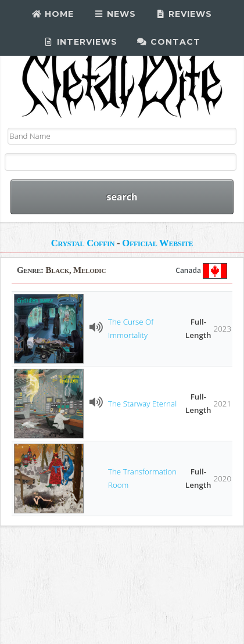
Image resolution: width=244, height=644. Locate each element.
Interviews (81, 42)
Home (53, 14)
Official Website (157, 243)
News (115, 14)
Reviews (184, 14)
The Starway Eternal (142, 404)
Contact (169, 42)
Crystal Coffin (83, 243)
